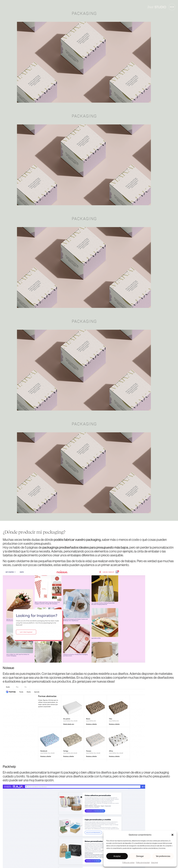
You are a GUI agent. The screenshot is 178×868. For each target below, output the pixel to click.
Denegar (140, 856)
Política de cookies (128, 863)
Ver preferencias (163, 856)
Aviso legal (154, 863)
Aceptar (117, 856)
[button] (172, 835)
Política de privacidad (143, 863)
